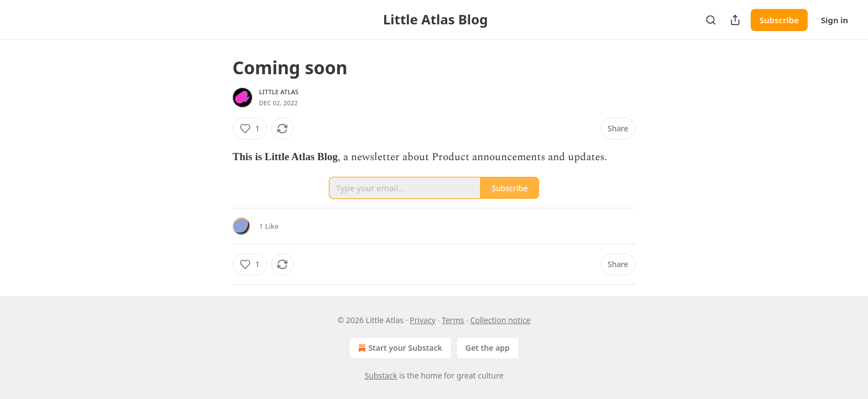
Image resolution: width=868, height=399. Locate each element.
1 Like (269, 226)
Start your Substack (399, 348)
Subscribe (779, 20)
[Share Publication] (735, 20)
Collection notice (500, 320)
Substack (381, 375)
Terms (453, 320)
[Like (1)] (250, 129)
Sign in (835, 20)
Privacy (423, 320)
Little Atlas (279, 92)
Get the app (488, 348)
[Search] (711, 20)
